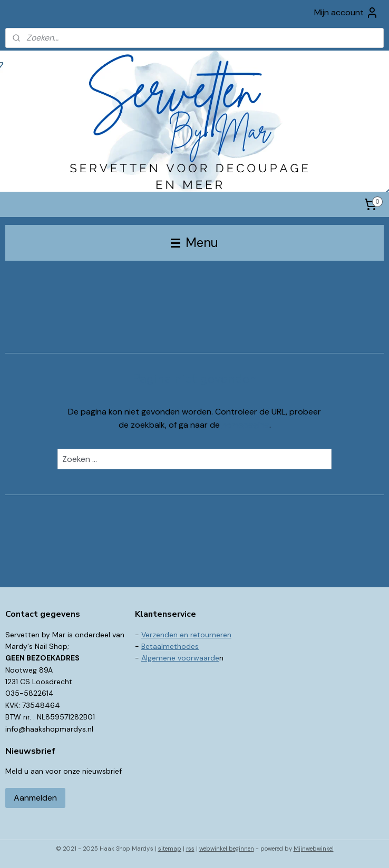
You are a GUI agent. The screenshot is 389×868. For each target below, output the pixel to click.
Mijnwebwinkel (314, 849)
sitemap (170, 849)
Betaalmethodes (170, 646)
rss (190, 849)
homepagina (246, 425)
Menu (194, 243)
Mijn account (346, 13)
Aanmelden (35, 798)
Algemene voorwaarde (180, 658)
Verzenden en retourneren (186, 635)
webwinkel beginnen (227, 849)
